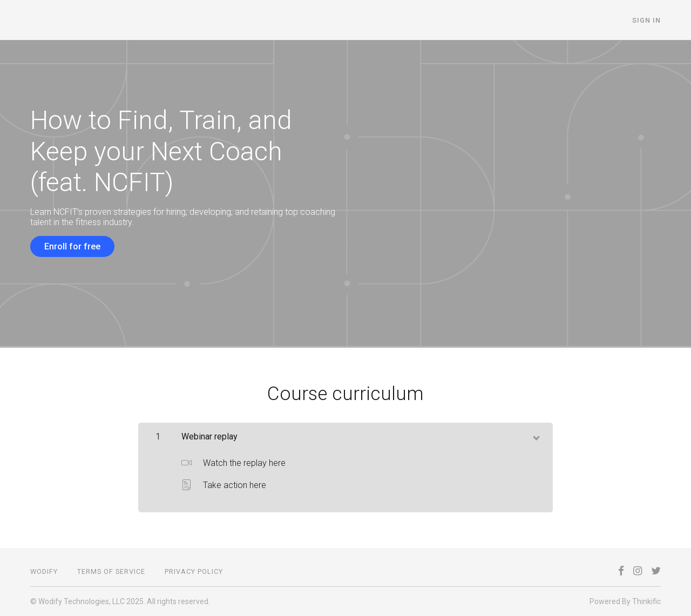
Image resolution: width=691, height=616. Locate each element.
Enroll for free (72, 246)
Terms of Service (111, 571)
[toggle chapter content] (536, 436)
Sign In (646, 20)
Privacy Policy (194, 571)
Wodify (44, 571)
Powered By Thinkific (625, 601)
